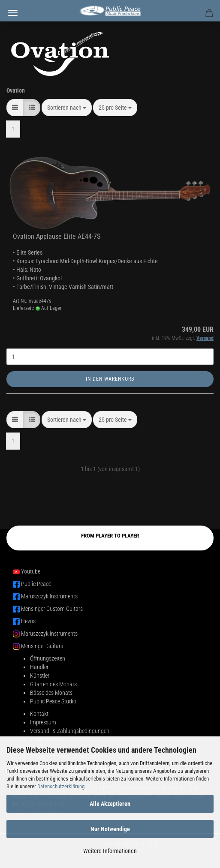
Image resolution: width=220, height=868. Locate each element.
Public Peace (36, 584)
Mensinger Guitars (42, 646)
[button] (15, 108)
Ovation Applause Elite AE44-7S (57, 236)
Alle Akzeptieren (110, 804)
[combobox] (67, 108)
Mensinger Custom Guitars (52, 609)
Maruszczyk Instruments (49, 596)
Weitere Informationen (110, 851)
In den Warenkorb (110, 379)
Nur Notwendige (110, 829)
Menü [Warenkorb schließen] (13, 13)
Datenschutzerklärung (61, 786)
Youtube (31, 571)
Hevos (28, 621)
